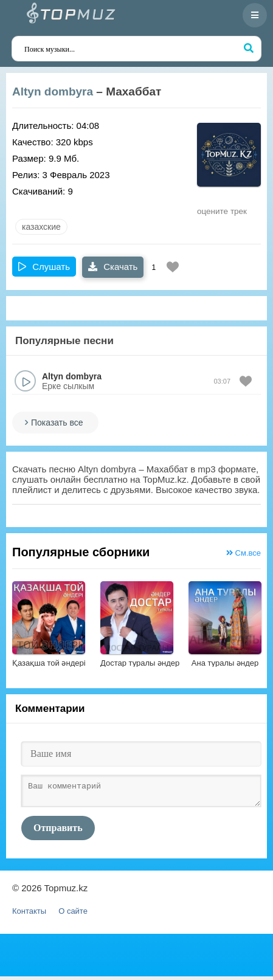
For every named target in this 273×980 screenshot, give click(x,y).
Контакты (29, 915)
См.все (244, 553)
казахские (41, 227)
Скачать (113, 267)
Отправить (58, 831)
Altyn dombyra (53, 91)
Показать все (57, 423)
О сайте (73, 915)
